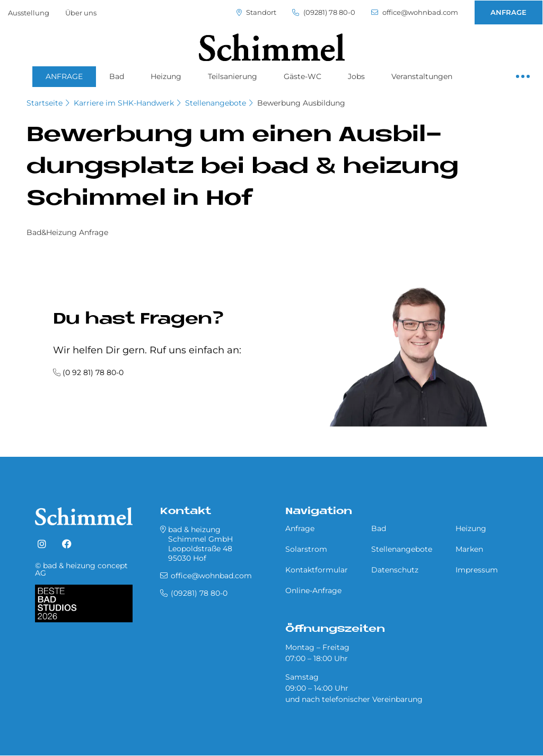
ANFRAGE (509, 12)
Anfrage (300, 528)
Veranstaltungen (422, 76)
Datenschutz (395, 570)
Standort (256, 12)
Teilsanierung (233, 76)
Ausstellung (29, 13)
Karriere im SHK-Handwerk (124, 103)
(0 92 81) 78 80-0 (93, 372)
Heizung (166, 76)
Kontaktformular (317, 570)
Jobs (356, 76)
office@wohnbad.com (415, 12)
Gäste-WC (303, 76)
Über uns (81, 13)
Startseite (45, 103)
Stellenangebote (216, 103)
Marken (469, 549)
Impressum (477, 570)
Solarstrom (306, 549)
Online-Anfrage (313, 590)
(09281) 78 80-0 (324, 12)
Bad (117, 76)
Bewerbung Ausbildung (301, 103)
